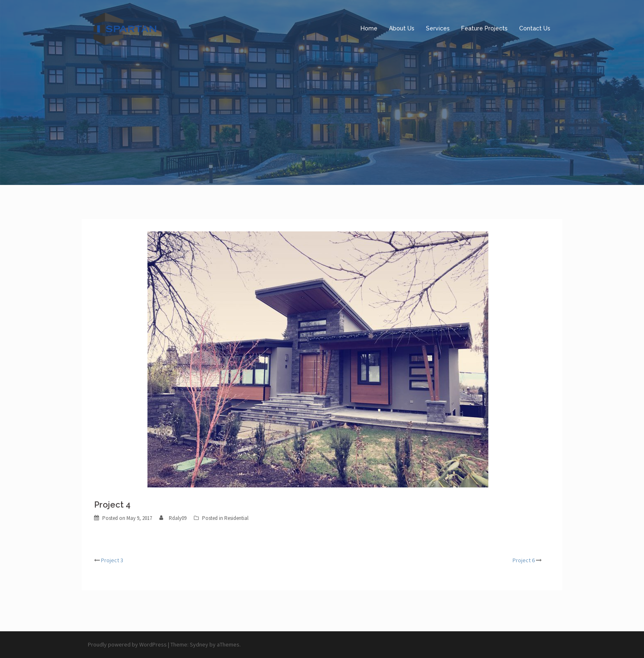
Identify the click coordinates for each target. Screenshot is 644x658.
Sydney (199, 644)
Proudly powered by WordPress (127, 644)
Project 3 (112, 560)
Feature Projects (484, 28)
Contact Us (535, 28)
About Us (402, 28)
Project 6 (524, 560)
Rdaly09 (178, 518)
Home (369, 28)
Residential (236, 518)
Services (438, 28)
